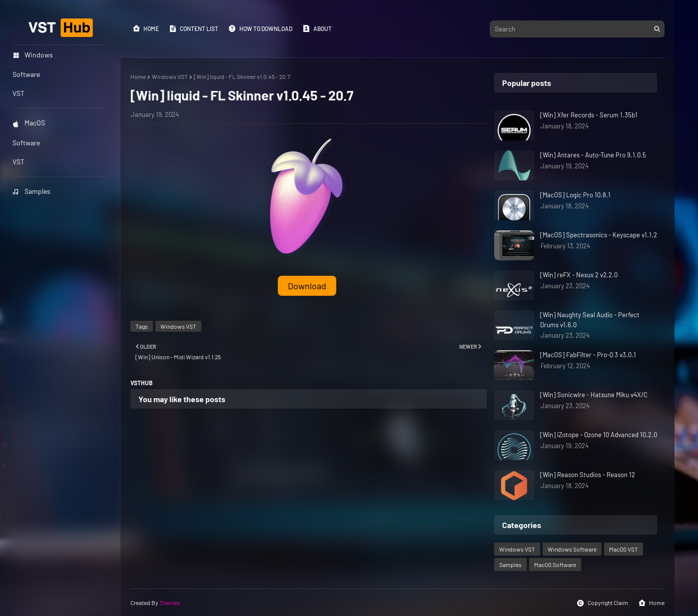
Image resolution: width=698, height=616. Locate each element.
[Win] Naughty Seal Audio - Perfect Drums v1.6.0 (590, 320)
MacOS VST (624, 549)
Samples (31, 191)
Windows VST (170, 76)
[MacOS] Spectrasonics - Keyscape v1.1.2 (599, 235)
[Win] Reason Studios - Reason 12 (588, 475)
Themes (170, 603)
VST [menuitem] (18, 93)
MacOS (29, 123)
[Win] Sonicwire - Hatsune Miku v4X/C (594, 395)
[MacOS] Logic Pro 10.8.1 (575, 195)
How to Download (260, 28)
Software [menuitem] (26, 74)
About (317, 28)
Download (307, 286)
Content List (194, 28)
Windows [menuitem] (33, 55)
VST (18, 162)
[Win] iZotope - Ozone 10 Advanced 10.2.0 (599, 435)
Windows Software (572, 549)
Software (26, 143)
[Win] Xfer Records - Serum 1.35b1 (589, 115)
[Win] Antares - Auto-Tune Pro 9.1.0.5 (593, 155)
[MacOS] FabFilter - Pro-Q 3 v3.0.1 (588, 355)
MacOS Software (555, 565)
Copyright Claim (602, 603)
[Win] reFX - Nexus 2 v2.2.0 (579, 275)
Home (146, 28)
